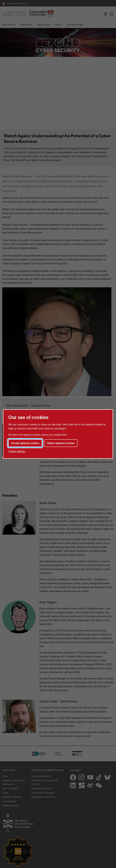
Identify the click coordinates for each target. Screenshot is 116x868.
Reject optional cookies (61, 443)
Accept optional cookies (25, 443)
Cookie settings (17, 451)
